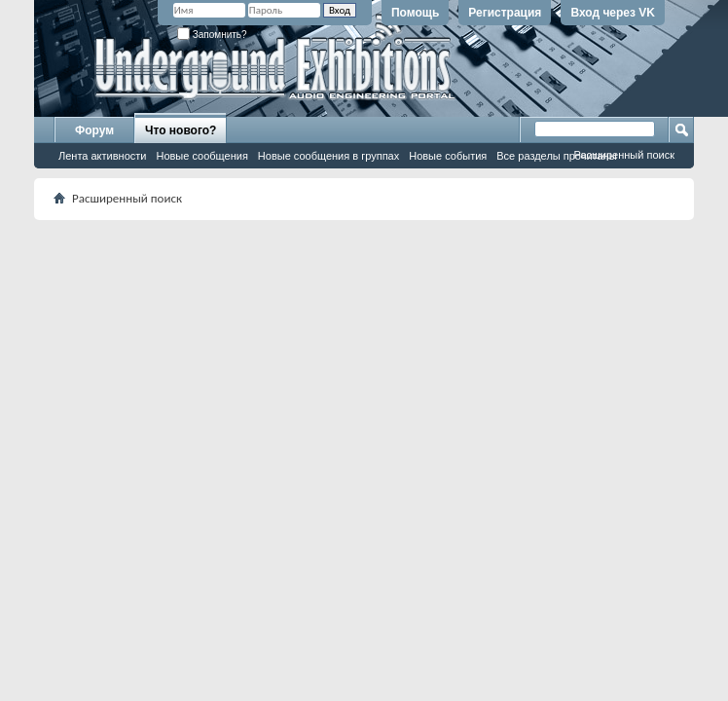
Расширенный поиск (624, 155)
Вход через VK (613, 13)
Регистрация (505, 13)
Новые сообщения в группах (328, 156)
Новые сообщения (201, 156)
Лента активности (102, 156)
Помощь (415, 13)
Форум (94, 130)
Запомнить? (212, 35)
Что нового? (181, 130)
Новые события (448, 156)
